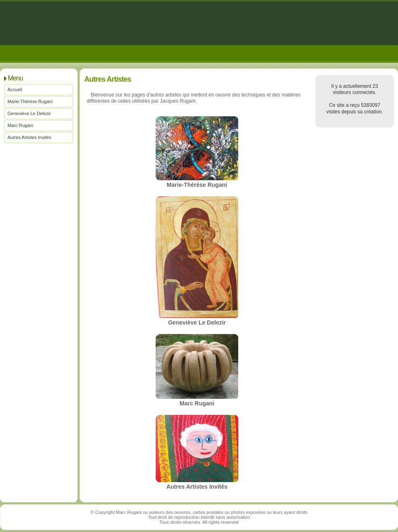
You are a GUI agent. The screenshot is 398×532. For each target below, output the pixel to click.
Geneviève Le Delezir (29, 113)
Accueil (15, 89)
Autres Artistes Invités (29, 137)
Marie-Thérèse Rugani (30, 101)
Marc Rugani (20, 125)
